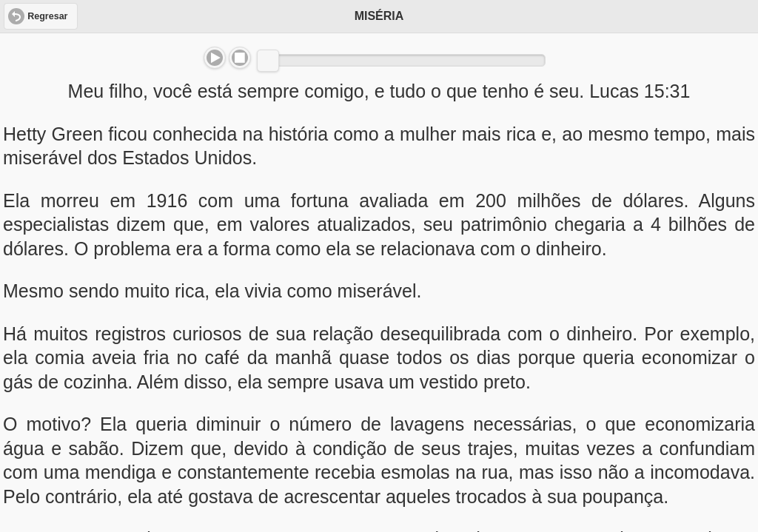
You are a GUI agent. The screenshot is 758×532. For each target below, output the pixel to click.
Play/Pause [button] (215, 58)
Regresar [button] (47, 16)
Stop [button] (240, 58)
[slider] (268, 61)
